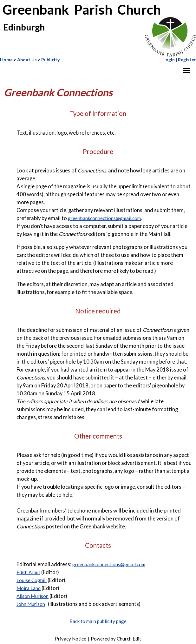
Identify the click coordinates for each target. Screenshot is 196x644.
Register (187, 60)
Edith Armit (28, 573)
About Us (27, 60)
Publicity (50, 60)
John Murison (31, 604)
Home (6, 60)
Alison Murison (33, 596)
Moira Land (29, 588)
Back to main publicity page (98, 621)
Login (169, 60)
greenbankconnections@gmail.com (104, 218)
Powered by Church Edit (116, 639)
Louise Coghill (32, 580)
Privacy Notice (71, 639)
